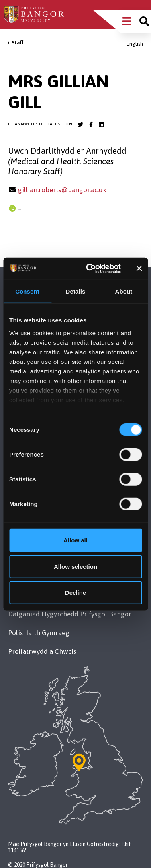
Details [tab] (76, 291)
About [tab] (124, 291)
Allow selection (75, 566)
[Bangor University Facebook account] (91, 125)
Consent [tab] (27, 291)
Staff (18, 43)
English (135, 44)
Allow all (75, 540)
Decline (75, 593)
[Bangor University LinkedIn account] (101, 125)
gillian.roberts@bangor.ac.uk (62, 190)
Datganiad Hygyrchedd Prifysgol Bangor (70, 614)
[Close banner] (139, 268)
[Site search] (144, 21)
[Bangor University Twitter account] (80, 125)
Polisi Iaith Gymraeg (39, 633)
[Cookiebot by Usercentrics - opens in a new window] (89, 268)
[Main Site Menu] (127, 21)
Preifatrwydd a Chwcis (42, 651)
